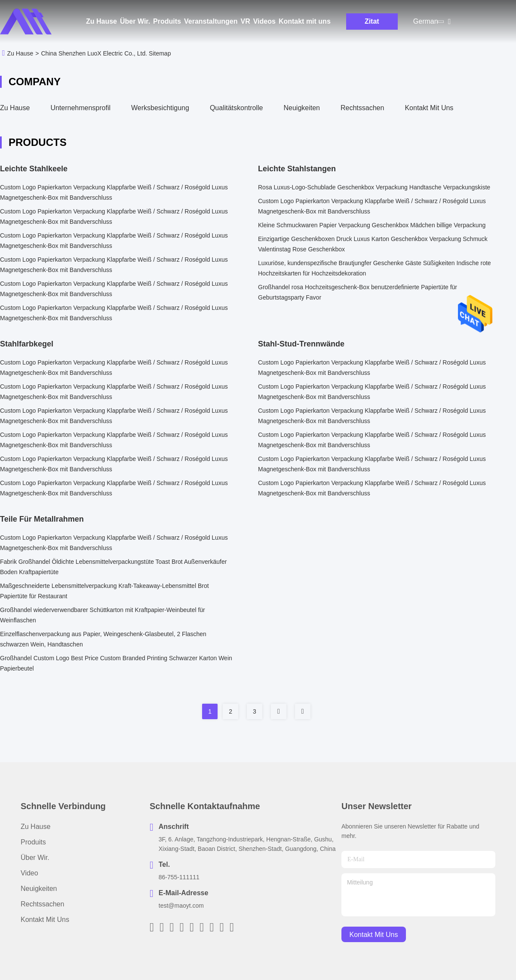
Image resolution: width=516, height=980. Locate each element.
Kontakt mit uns (305, 21)
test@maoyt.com (181, 906)
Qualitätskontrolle (236, 108)
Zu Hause (101, 21)
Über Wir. (135, 21)
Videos (264, 21)
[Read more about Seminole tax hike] (279, 711)
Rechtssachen (362, 108)
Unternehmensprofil (80, 108)
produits (33, 842)
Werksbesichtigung (160, 108)
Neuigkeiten (302, 108)
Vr (245, 21)
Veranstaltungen (211, 21)
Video (29, 873)
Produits (167, 21)
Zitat (372, 21)
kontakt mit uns (374, 935)
